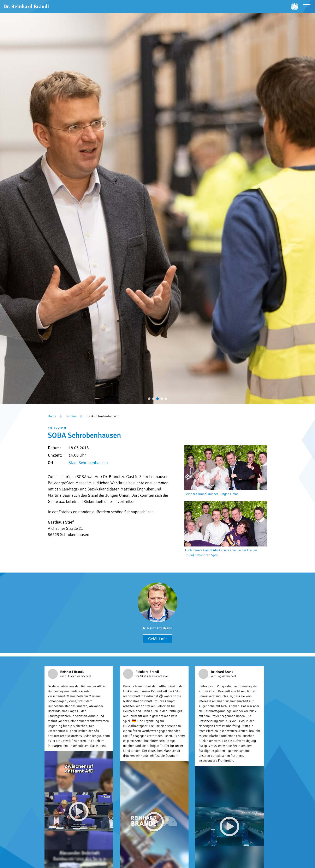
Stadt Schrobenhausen (88, 463)
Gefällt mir (157, 639)
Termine (71, 416)
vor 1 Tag (216, 676)
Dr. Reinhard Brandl (157, 628)
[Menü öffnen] (307, 7)
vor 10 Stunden (145, 676)
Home (52, 416)
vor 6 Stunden (69, 676)
